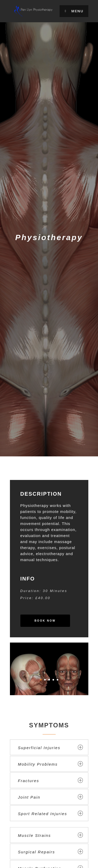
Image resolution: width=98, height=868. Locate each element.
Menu (74, 11)
